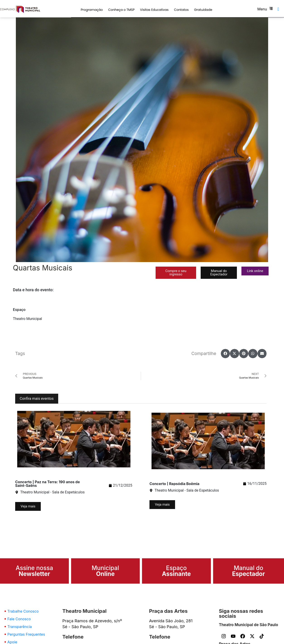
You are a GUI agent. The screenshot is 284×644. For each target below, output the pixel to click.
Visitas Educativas (154, 10)
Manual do (249, 571)
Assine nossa (34, 571)
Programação (92, 10)
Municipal (105, 571)
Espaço (176, 571)
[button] (176, 273)
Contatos (181, 10)
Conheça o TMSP (122, 10)
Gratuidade (203, 10)
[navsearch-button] (278, 9)
